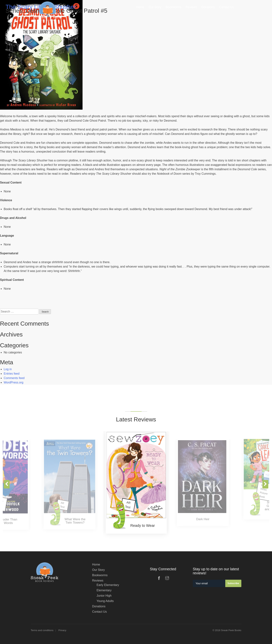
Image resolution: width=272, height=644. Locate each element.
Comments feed (14, 378)
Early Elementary (108, 585)
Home (96, 564)
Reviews (98, 581)
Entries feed (12, 374)
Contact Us (99, 612)
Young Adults (105, 601)
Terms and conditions (42, 630)
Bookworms (100, 575)
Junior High (104, 596)
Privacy (62, 630)
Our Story (98, 570)
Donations (99, 606)
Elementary (104, 590)
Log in (8, 369)
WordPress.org (13, 382)
